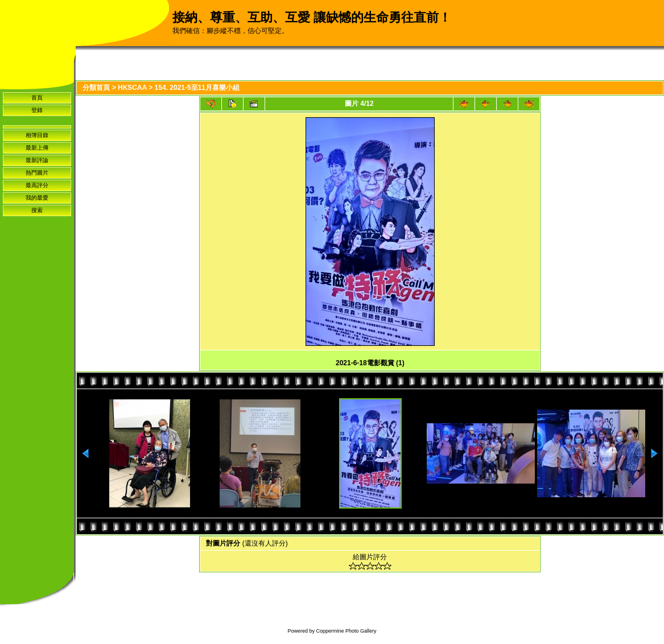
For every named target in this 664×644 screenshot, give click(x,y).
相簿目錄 (37, 135)
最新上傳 (37, 148)
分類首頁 (96, 88)
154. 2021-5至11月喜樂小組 (197, 88)
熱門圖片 (37, 173)
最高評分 (37, 185)
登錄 (37, 110)
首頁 (37, 98)
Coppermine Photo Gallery (346, 631)
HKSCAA (132, 88)
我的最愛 (37, 198)
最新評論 (37, 160)
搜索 (37, 210)
